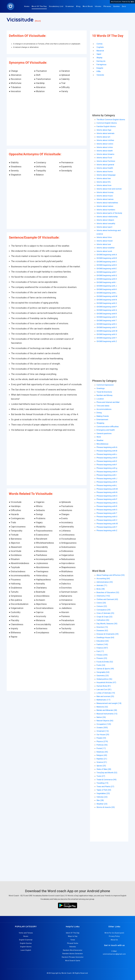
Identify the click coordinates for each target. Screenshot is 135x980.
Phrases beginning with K (107, 482)
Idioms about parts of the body (109, 213)
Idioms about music (105, 196)
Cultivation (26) (103, 620)
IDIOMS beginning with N (107, 300)
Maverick (100, 51)
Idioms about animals (105, 133)
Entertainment (102, 419)
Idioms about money (105, 192)
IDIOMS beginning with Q (107, 310)
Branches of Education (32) (108, 592)
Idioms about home (105, 171)
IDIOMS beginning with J (107, 286)
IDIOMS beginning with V (107, 327)
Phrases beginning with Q (107, 503)
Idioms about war (104, 244)
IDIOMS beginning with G (107, 275)
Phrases (107, 6)
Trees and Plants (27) (105, 786)
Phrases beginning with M (107, 489)
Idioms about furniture (106, 161)
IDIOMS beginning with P (107, 307)
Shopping (100, 423)
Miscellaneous (102, 444)
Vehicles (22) (102, 797)
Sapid (99, 54)
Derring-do (101, 61)
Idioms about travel (105, 241)
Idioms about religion (105, 220)
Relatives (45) (102, 752)
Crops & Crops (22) (104, 617)
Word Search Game (73, 961)
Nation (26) (101, 717)
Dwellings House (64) (105, 637)
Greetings (101, 388)
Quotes (117, 6)
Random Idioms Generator (73, 954)
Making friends (103, 416)
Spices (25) (101, 766)
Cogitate (100, 47)
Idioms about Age (104, 130)
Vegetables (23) (103, 793)
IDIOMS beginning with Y (107, 338)
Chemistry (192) (103, 596)
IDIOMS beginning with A (107, 255)
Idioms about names (105, 199)
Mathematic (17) (103, 700)
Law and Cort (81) (104, 689)
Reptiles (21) (102, 759)
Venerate (100, 75)
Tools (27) (101, 776)
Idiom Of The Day (73, 933)
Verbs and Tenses (26, 933)
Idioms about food (104, 158)
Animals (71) (102, 585)
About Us (114, 940)
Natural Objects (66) (105, 721)
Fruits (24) (101, 665)
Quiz (124, 6)
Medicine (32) (102, 707)
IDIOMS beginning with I (106, 282)
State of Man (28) (104, 769)
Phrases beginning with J (107, 478)
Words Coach (67, 973)
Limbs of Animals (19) (106, 693)
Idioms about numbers (106, 210)
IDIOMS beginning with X (107, 334)
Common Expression (105, 385)
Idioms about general (105, 165)
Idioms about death (105, 151)
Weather (100, 440)
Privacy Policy (114, 936)
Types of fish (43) (104, 790)
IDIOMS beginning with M (107, 296)
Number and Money (104, 395)
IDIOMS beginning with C (107, 262)
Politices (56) (102, 745)
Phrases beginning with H (107, 472)
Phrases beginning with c (107, 454)
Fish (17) (100, 651)
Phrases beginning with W (107, 524)
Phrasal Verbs (73, 943)
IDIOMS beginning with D (107, 265)
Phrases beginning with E (107, 461)
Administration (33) (105, 582)
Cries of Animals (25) (105, 613)
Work (99, 437)
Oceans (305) (102, 727)
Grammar (70, 6)
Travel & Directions (104, 392)
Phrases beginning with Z (107, 530)
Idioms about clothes (105, 140)
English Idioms (26, 947)
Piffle (99, 71)
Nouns (26, 936)
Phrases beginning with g (107, 468)
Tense (73, 940)
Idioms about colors (105, 144)
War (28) (100, 800)
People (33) (101, 738)
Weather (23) (102, 804)
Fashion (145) (102, 644)
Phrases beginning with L (107, 485)
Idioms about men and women (109, 189)
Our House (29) (103, 735)
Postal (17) (101, 748)
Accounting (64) (103, 578)
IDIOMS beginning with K (107, 289)
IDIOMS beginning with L (107, 293)
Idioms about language (106, 175)
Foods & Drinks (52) (105, 662)
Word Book (88, 6)
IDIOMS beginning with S (107, 317)
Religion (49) (102, 755)
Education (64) (103, 641)
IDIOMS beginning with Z (107, 341)
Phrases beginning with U (107, 517)
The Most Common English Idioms (111, 120)
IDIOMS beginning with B (107, 258)
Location (100, 399)
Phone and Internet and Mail (108, 402)
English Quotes (26, 943)
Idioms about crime (105, 147)
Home (27, 6)
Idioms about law (104, 178)
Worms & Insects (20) (106, 807)
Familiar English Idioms (106, 126)
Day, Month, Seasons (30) (107, 624)
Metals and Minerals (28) (107, 710)
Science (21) (102, 762)
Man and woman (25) (105, 696)
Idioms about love (104, 185)
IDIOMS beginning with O (107, 303)
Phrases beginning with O (107, 496)
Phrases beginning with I (107, 475)
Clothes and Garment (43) (107, 599)
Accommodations (104, 409)
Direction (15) (102, 627)
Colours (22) (102, 606)
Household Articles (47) (106, 682)
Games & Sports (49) (105, 669)
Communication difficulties (108, 427)
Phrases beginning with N (107, 492)
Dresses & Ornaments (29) (108, 634)
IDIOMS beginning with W (107, 331)
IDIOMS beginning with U (107, 324)
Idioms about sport (104, 227)
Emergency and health (106, 430)
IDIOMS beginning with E (107, 269)
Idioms (98, 6)
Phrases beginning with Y (107, 527)
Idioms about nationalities (107, 203)
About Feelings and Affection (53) (111, 575)
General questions (104, 433)
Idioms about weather (106, 248)
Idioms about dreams (105, 154)
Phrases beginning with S (107, 510)
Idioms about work (104, 251)
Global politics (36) (104, 679)
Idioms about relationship (107, 217)
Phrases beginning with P (107, 499)
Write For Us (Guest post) (114, 933)
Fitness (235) (102, 655)
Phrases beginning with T (107, 513)
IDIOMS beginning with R (107, 314)
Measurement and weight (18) (109, 703)
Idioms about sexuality (106, 223)
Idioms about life (104, 182)
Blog (78, 6)
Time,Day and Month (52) (107, 773)
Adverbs (73, 947)
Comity (99, 44)
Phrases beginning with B (107, 451)
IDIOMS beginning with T (107, 320)
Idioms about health (105, 168)
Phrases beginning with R (107, 506)
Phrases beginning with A (107, 447)
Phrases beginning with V (107, 520)
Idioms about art (103, 137)
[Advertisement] (47, 120)
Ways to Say (73, 936)
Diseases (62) (102, 630)
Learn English (26, 950)
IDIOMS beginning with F (107, 272)
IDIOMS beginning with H (107, 279)
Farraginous (101, 64)
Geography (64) (103, 672)
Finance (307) (102, 648)
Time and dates (103, 406)
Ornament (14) (103, 731)
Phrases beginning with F (107, 465)
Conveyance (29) (103, 610)
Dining (99, 413)
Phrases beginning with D (107, 458)
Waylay (99, 58)
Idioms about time (104, 237)
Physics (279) (102, 741)
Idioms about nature (105, 206)
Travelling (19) (102, 783)
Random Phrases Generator (73, 957)
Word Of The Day (39, 6)
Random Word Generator (73, 950)
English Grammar (26, 940)
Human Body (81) (104, 686)
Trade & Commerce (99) (107, 780)
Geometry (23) (103, 676)
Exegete (100, 68)
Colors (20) (101, 603)
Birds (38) (101, 589)
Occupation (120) (104, 724)
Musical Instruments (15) (107, 714)
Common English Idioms (107, 123)
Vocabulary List (56, 6)
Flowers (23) (102, 658)
